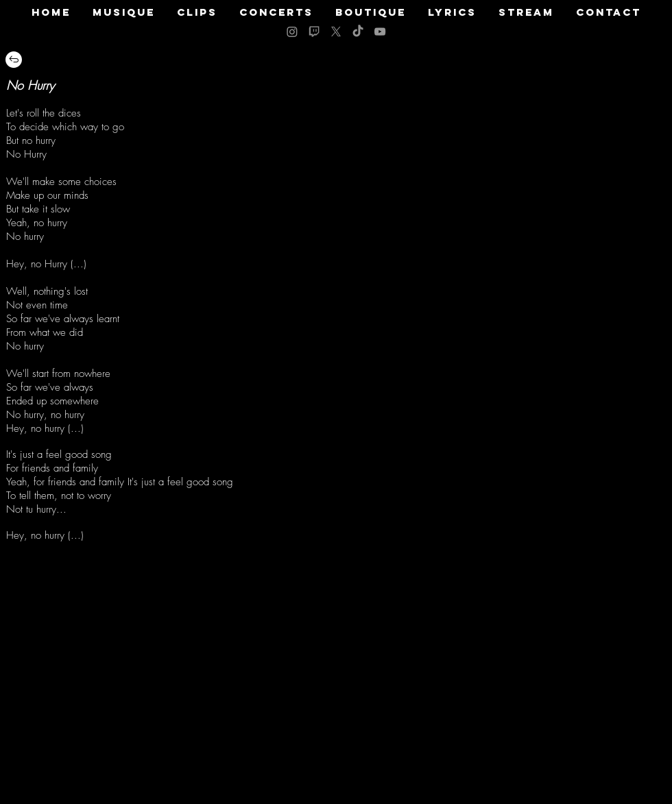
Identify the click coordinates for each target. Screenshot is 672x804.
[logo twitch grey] (314, 32)
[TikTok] (358, 32)
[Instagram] (292, 32)
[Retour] (14, 60)
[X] (336, 32)
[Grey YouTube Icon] (380, 32)
